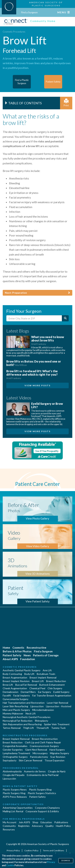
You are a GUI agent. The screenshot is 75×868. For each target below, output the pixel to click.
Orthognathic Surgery (15, 757)
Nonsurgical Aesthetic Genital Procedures (27, 717)
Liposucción (9, 779)
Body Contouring (12, 674)
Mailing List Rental (13, 811)
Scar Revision (58, 757)
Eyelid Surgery (61, 692)
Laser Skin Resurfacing (15, 706)
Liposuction (37, 706)
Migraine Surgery (59, 753)
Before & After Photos (17, 651)
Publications (61, 822)
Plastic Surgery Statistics (42, 793)
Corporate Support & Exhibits (42, 811)
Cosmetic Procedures (14, 32)
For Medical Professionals (24, 819)
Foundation (28, 659)
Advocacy (37, 826)
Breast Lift (38, 681)
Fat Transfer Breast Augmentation (52, 695)
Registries (24, 826)
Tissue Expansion (54, 760)
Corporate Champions (47, 808)
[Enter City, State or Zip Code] (34, 318)
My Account (10, 822)
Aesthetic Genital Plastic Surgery (22, 670)
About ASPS (10, 659)
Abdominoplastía (12, 771)
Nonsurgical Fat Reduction (18, 721)
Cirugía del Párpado (14, 775)
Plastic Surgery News (15, 790)
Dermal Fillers (28, 692)
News (27, 655)
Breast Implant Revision (16, 681)
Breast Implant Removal (43, 677)
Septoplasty (10, 760)
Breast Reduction (56, 681)
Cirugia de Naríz (57, 771)
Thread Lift (43, 728)
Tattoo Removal (12, 728)
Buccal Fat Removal (26, 685)
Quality (49, 826)
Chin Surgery (55, 688)
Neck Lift (31, 713)
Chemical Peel (37, 688)
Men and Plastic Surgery (16, 710)
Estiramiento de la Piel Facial (43, 775)
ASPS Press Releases (15, 797)
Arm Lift (47, 670)
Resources (9, 829)
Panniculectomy (39, 757)
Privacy (51, 862)
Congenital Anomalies (15, 746)
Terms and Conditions (54, 850)
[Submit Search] (65, 318)
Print (66, 103)
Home (6, 648)
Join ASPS (24, 822)
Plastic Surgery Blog (40, 790)
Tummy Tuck (58, 728)
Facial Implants (22, 695)
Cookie (10, 865)
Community (9, 826)
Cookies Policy (32, 850)
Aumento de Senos (35, 771)
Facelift (7, 695)
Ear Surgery (45, 692)
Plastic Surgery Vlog (14, 793)
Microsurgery (40, 753)
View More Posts (37, 385)
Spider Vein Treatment (57, 724)
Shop (35, 822)
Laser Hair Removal (58, 703)
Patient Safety (12, 655)
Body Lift (29, 674)
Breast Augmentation (15, 677)
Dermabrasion (11, 692)
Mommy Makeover (13, 713)
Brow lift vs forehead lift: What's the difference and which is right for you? (32, 374)
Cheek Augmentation (15, 688)
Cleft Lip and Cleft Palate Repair (43, 742)
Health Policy (63, 826)
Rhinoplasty (41, 721)
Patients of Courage (46, 655)
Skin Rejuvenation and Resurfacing (22, 724)
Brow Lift (8, 685)
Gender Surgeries (13, 750)
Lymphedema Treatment (16, 753)
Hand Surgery (57, 750)
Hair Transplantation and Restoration (24, 703)
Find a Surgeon (29, 12)
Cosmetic (18, 648)
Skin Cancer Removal (30, 760)
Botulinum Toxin (46, 674)
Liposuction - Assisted (59, 706)
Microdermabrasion (43, 710)
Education (46, 822)
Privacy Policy (13, 850)
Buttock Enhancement (52, 685)
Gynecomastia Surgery (16, 699)
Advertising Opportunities (18, 808)
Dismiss (66, 861)
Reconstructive (37, 648)
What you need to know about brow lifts (48, 340)
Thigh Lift (28, 728)
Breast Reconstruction (45, 739)
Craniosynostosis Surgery (44, 746)
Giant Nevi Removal (36, 750)
